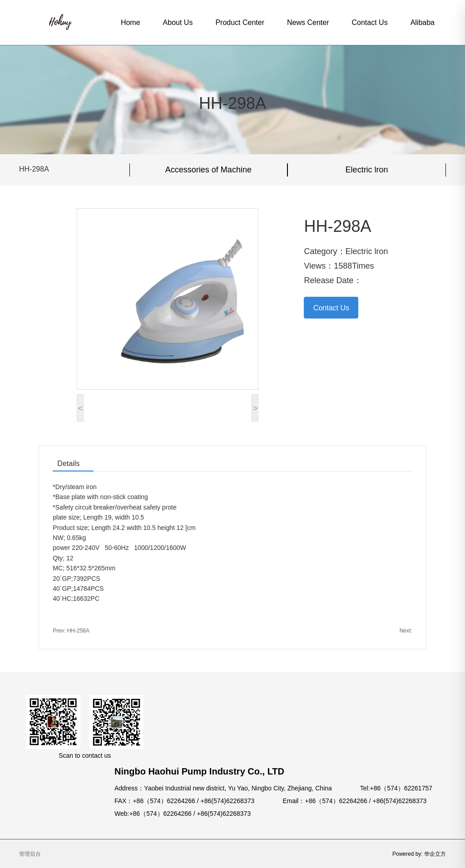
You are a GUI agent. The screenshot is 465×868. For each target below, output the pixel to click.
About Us (178, 22)
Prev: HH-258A (71, 631)
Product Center (240, 22)
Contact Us (369, 22)
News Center (308, 22)
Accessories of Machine (208, 170)
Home (131, 22)
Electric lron (367, 170)
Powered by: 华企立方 (419, 854)
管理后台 (30, 854)
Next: (406, 631)
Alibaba (423, 22)
